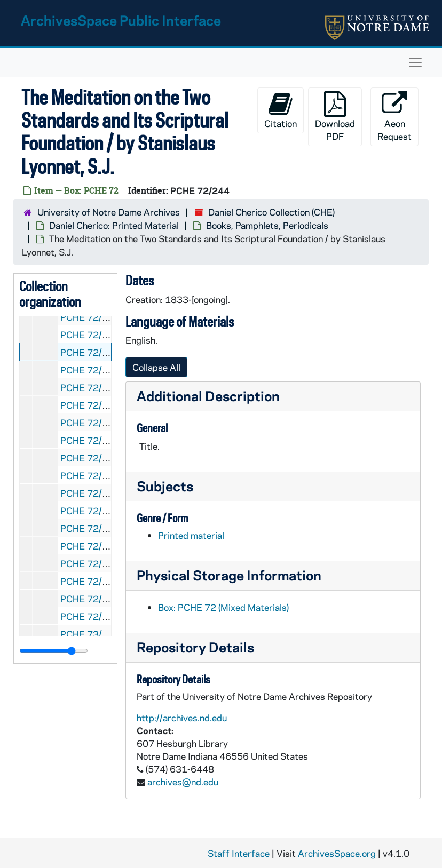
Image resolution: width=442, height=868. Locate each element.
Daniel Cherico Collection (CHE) (271, 212)
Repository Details (195, 647)
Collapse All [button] (156, 367)
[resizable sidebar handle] (54, 651)
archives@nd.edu (183, 782)
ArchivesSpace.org (337, 853)
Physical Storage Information (229, 575)
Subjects (165, 486)
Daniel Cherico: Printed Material (114, 225)
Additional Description (208, 396)
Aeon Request (394, 117)
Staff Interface (239, 853)
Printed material (191, 535)
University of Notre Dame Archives (109, 212)
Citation (281, 110)
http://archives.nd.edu (182, 718)
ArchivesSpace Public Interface (121, 20)
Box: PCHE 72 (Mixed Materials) (223, 607)
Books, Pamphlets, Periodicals (267, 225)
